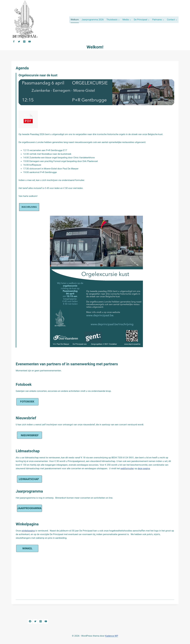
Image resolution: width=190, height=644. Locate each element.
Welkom (75, 20)
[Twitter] (19, 42)
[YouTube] (29, 42)
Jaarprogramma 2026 (93, 20)
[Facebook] (14, 42)
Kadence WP (112, 636)
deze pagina (144, 469)
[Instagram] (24, 42)
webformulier (127, 469)
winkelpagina (28, 531)
